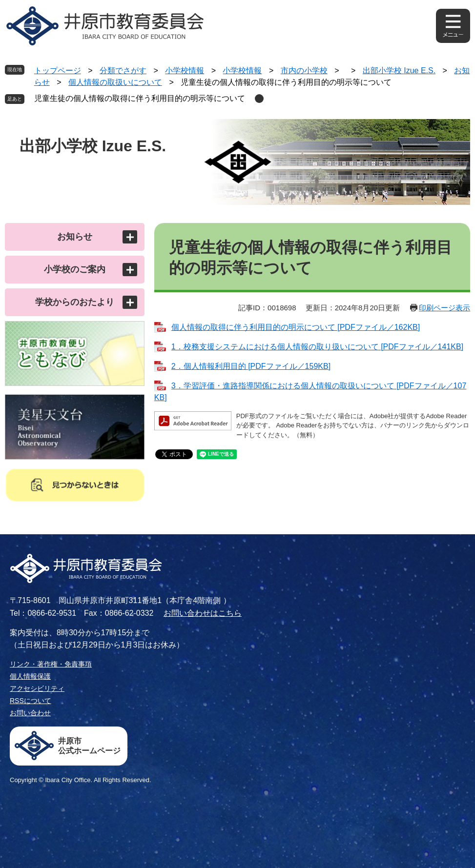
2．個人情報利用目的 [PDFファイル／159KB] (251, 366)
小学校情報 (185, 71)
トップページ (58, 71)
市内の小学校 (304, 71)
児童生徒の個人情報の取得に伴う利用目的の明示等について (140, 98)
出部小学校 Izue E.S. (399, 71)
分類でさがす (123, 71)
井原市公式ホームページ (89, 746)
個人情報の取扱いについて (115, 82)
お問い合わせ (30, 713)
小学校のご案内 (75, 269)
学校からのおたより (75, 302)
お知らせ (75, 237)
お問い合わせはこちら (203, 613)
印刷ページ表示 (444, 308)
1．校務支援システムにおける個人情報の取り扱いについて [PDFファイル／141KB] (317, 347)
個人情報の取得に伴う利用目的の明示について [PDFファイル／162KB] (296, 327)
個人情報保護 (30, 676)
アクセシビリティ (37, 688)
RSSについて (31, 701)
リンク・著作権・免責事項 (51, 664)
